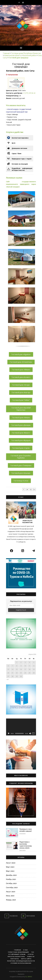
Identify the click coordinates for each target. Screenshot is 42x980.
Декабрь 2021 (11, 875)
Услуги (31, 954)
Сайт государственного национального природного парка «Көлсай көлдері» (21, 184)
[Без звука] (30, 733)
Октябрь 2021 (11, 883)
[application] (21, 727)
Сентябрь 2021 (12, 887)
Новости (31, 957)
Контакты (15, 959)
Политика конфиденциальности (21, 961)
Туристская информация (18, 952)
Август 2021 (11, 892)
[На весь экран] (33, 733)
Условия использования (21, 963)
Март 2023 (10, 867)
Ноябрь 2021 (11, 879)
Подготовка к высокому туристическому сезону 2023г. (26, 845)
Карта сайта (26, 959)
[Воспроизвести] (9, 733)
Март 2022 (10, 871)
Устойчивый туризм (17, 954)
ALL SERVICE (29, 977)
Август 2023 (11, 863)
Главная (18, 950)
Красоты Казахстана (16, 957)
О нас (26, 950)
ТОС (33, 952)
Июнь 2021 (10, 896)
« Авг (7, 680)
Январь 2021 (11, 900)
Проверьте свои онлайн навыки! (26, 830)
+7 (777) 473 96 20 (29, 93)
